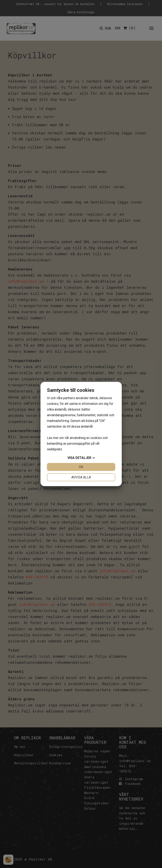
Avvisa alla (81, 477)
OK (81, 467)
